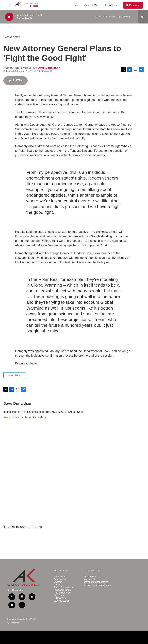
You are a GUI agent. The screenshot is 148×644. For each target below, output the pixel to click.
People (58, 585)
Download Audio (26, 363)
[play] (9, 17)
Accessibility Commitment (97, 586)
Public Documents (63, 587)
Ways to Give (91, 579)
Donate (134, 5)
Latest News (12, 37)
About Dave (76, 412)
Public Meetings (62, 593)
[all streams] (143, 17)
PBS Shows (90, 5)
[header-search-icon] (76, 5)
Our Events (60, 595)
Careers (58, 582)
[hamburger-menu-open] (8, 5)
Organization (61, 579)
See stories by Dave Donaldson (25, 417)
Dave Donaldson (49, 68)
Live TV (111, 5)
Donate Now (91, 577)
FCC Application (62, 590)
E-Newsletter (61, 598)
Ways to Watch (62, 601)
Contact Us (60, 577)
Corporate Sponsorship (96, 582)
